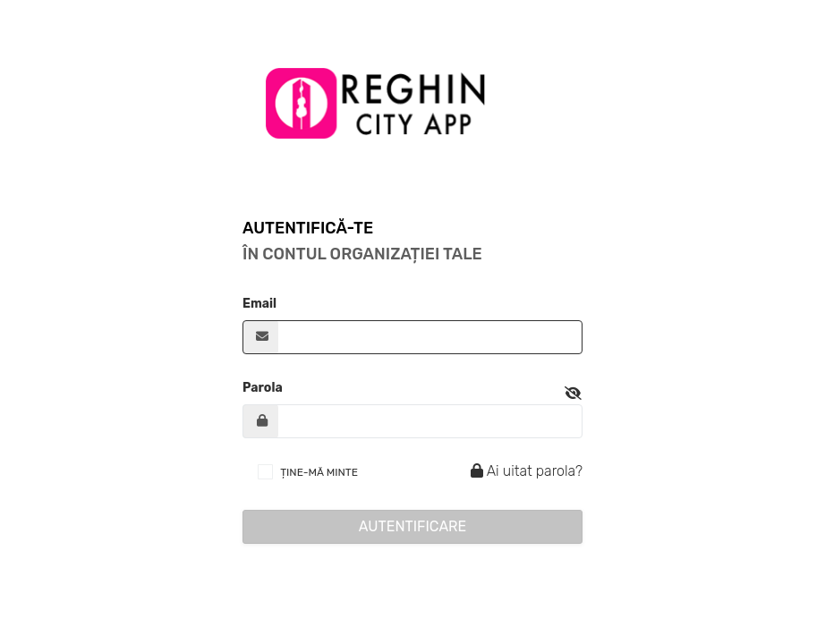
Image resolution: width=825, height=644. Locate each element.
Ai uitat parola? (524, 471)
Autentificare (413, 526)
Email (259, 304)
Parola (263, 388)
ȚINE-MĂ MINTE (319, 472)
